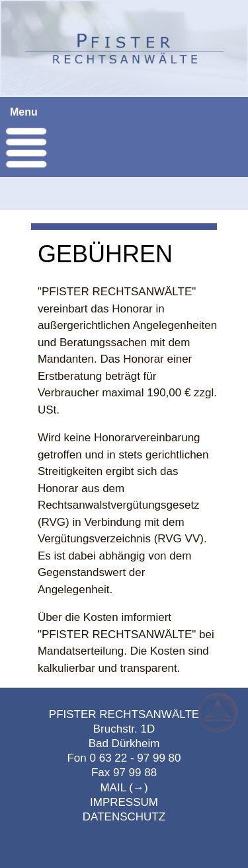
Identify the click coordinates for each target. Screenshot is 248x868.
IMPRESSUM (124, 802)
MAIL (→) (124, 788)
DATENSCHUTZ (124, 817)
